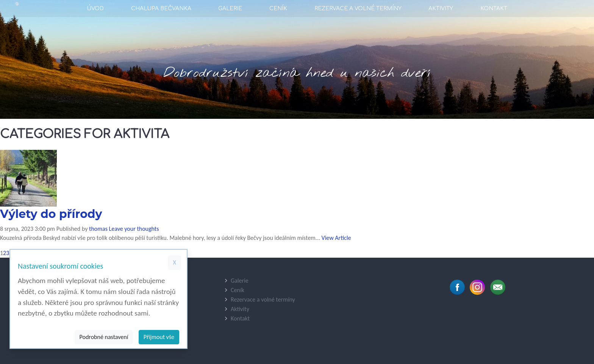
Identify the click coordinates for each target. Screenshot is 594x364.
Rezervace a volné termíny (358, 9)
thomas (98, 229)
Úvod (95, 9)
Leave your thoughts (134, 229)
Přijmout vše (159, 337)
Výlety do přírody (51, 214)
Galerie (230, 9)
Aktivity (441, 9)
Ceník (278, 9)
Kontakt (494, 9)
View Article (336, 238)
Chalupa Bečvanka (161, 9)
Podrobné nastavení (104, 337)
